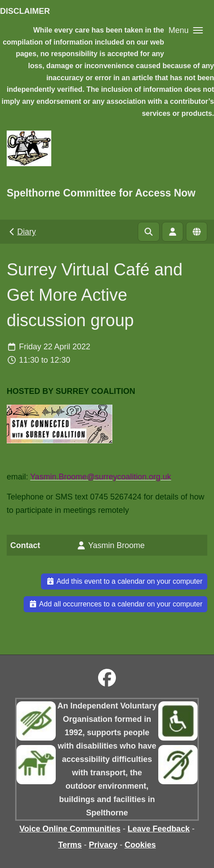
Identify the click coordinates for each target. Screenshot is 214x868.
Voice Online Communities (70, 829)
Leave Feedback (158, 829)
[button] (186, 30)
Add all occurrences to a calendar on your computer (115, 604)
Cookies (140, 845)
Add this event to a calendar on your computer (124, 581)
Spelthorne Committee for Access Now (101, 193)
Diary (22, 232)
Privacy (103, 845)
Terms (70, 845)
